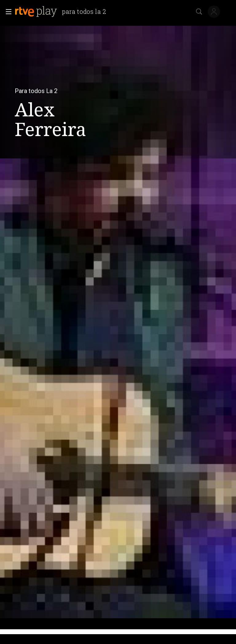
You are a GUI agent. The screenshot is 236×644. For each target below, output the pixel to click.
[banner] (63, 12)
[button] (7, 12)
